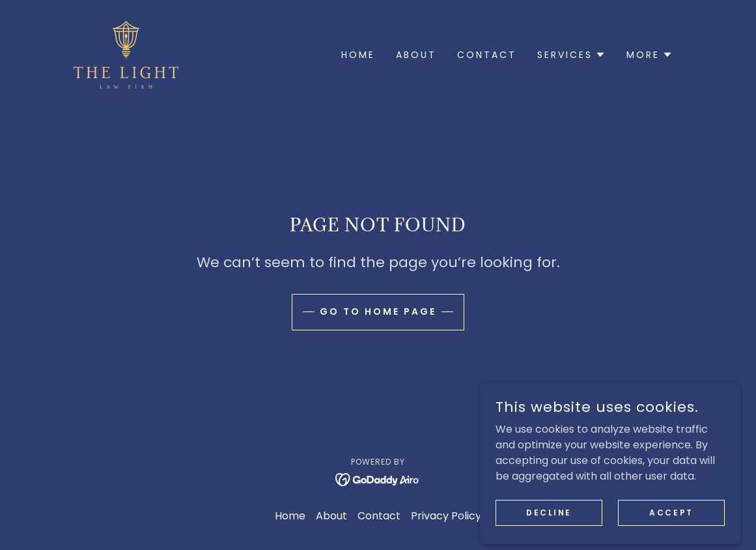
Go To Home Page (378, 311)
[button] (571, 55)
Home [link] (358, 55)
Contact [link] (487, 55)
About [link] (416, 55)
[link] (126, 54)
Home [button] (290, 516)
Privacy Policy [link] (446, 516)
